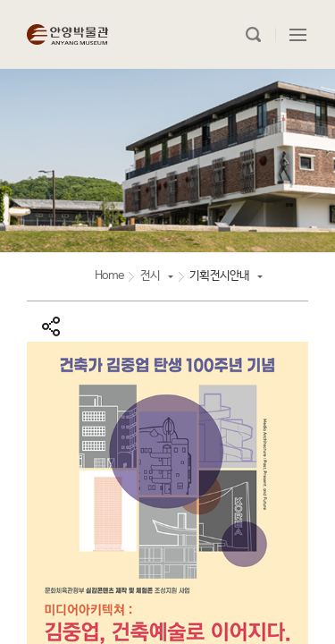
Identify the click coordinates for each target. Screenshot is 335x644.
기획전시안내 (219, 276)
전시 (150, 276)
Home (109, 276)
